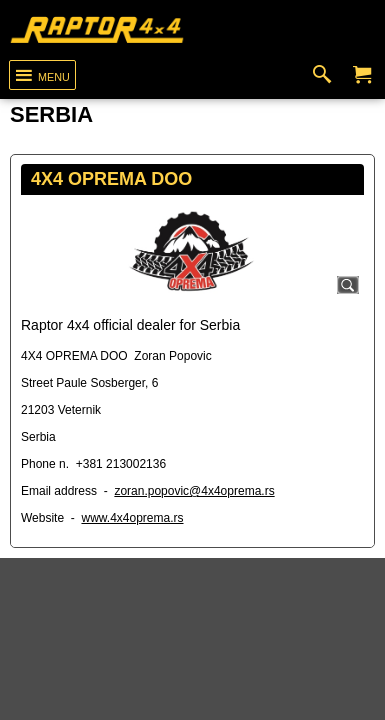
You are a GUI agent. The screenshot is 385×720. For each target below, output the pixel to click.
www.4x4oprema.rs (132, 518)
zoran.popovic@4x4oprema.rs (194, 491)
